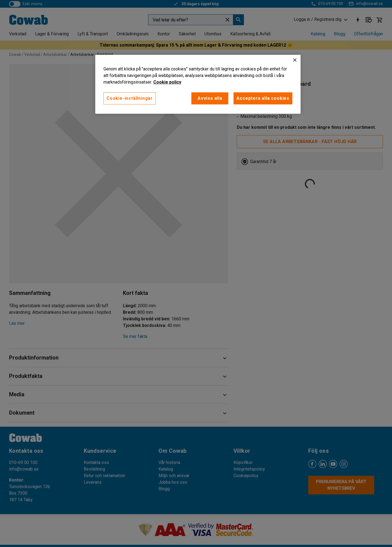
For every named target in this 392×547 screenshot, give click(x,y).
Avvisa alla (210, 98)
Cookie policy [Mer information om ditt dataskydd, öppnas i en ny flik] (167, 82)
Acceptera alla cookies (263, 98)
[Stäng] (295, 60)
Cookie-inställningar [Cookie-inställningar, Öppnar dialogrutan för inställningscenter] (130, 98)
